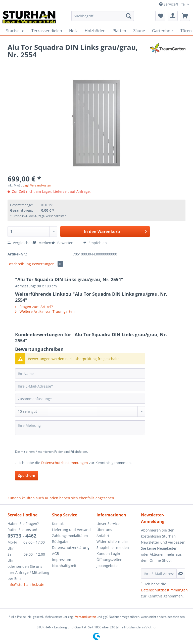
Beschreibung (19, 264)
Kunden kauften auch (26, 498)
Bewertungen (47, 264)
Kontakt (58, 524)
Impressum (62, 560)
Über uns (104, 530)
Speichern (27, 476)
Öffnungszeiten (109, 560)
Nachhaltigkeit (64, 566)
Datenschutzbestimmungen (65, 463)
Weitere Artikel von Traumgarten (45, 311)
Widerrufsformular (112, 541)
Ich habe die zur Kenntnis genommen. (76, 463)
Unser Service (108, 524)
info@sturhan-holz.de (26, 584)
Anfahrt (103, 536)
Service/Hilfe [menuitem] (172, 4)
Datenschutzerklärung (71, 547)
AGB (56, 554)
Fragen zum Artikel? (34, 307)
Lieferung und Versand (71, 530)
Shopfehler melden (113, 547)
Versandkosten (86, 617)
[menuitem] (103, 18)
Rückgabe (60, 541)
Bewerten (63, 243)
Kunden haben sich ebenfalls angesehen (80, 498)
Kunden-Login (108, 554)
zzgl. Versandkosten (37, 185)
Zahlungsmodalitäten (70, 536)
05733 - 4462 (22, 536)
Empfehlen (95, 243)
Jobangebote (107, 566)
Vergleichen (20, 243)
